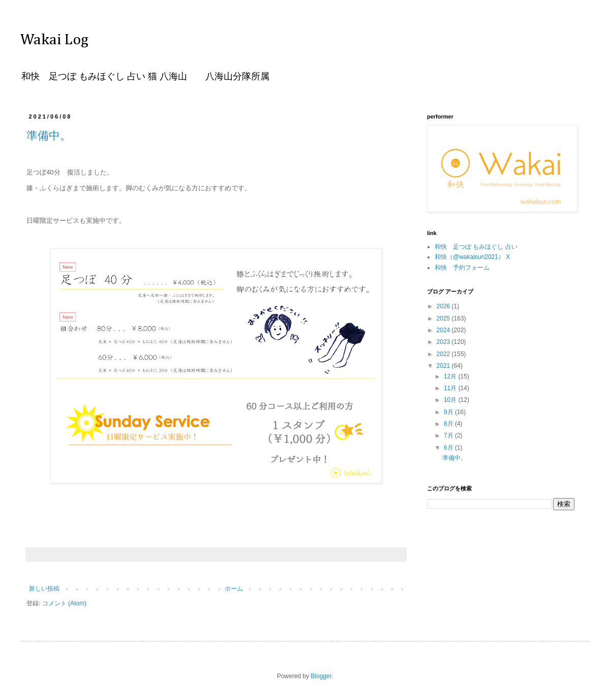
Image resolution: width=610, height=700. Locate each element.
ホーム (234, 589)
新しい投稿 (44, 589)
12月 (451, 376)
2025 (444, 318)
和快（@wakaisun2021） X (472, 257)
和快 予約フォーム (462, 268)
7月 (449, 435)
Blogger (321, 676)
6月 (449, 448)
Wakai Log (54, 40)
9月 (449, 412)
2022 (444, 354)
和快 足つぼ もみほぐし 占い (476, 247)
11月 (451, 388)
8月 (449, 424)
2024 (444, 330)
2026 (444, 306)
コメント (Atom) (64, 603)
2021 (444, 366)
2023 (444, 342)
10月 (451, 400)
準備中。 (49, 136)
